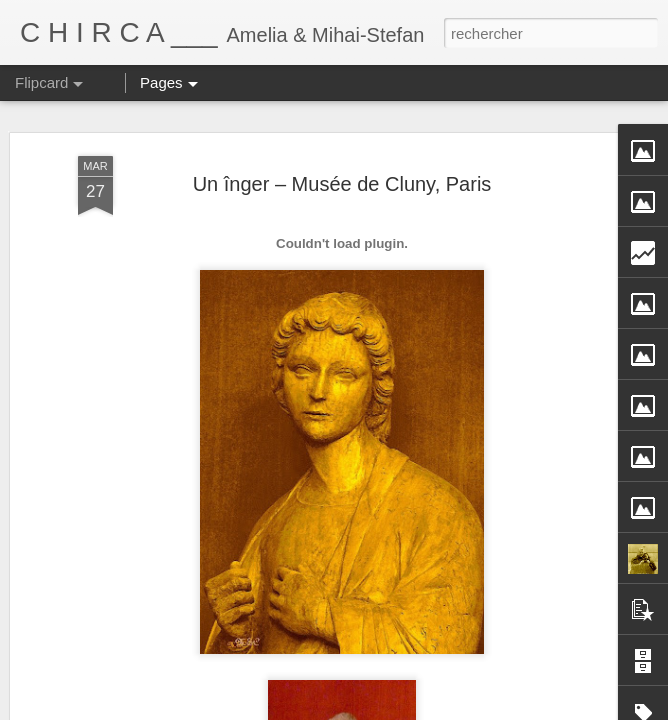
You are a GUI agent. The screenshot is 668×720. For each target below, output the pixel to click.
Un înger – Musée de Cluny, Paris (342, 184)
